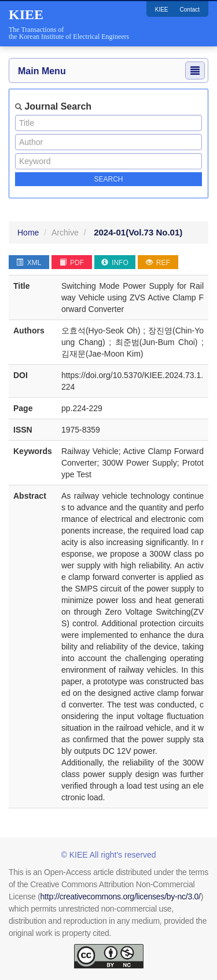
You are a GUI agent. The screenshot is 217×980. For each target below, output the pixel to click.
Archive (65, 233)
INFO (115, 263)
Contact (190, 10)
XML (29, 263)
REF (158, 263)
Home (28, 233)
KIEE (162, 10)
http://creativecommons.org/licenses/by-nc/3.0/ (121, 896)
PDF (72, 263)
